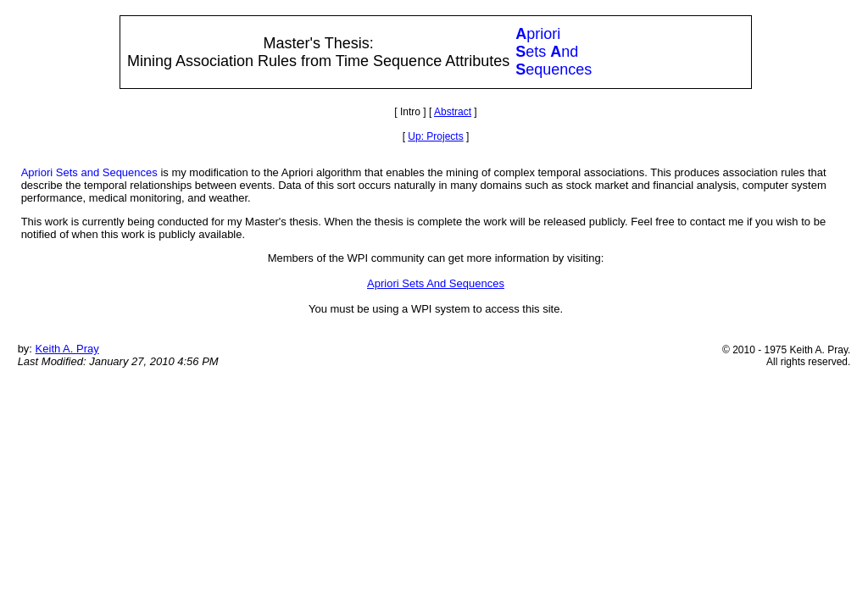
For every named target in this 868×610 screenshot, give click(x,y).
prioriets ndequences (554, 52)
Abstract (453, 112)
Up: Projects (435, 136)
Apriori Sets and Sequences (89, 172)
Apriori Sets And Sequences (436, 283)
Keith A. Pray (67, 349)
